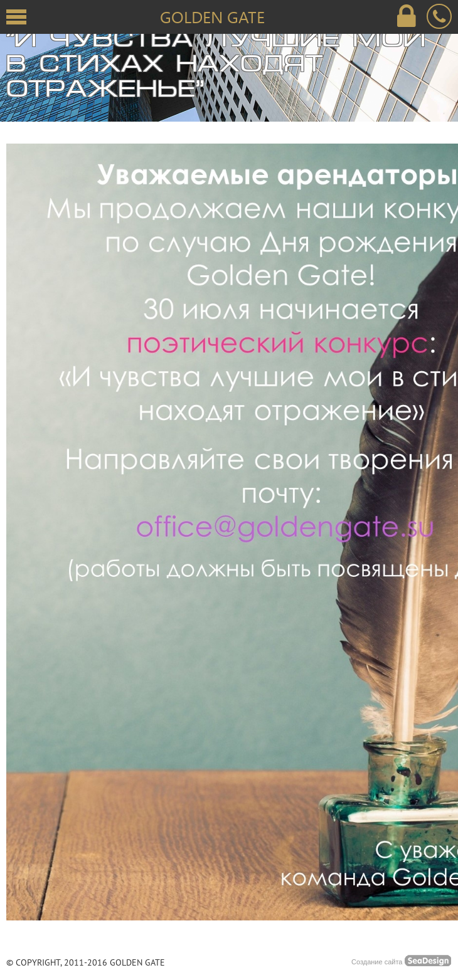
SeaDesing (428, 961)
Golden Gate (212, 16)
